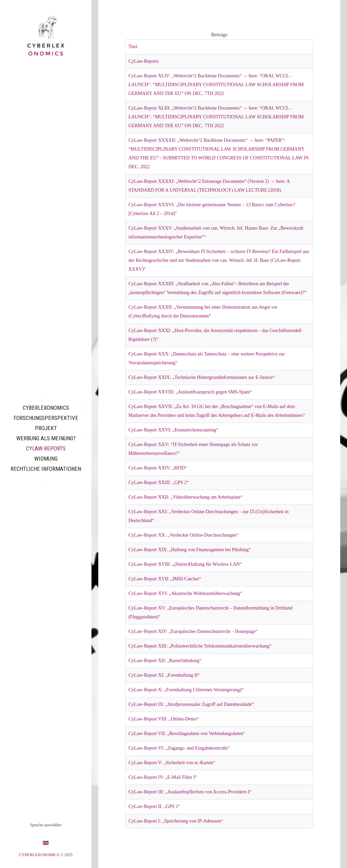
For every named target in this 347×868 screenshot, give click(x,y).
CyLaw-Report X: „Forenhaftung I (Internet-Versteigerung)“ (186, 690)
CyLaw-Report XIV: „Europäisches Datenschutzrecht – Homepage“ (193, 631)
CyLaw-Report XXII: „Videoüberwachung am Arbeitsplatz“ (186, 497)
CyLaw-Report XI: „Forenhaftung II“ (164, 675)
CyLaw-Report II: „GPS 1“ (154, 806)
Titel (133, 47)
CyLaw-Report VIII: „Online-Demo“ (164, 719)
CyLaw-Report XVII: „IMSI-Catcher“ (165, 579)
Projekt (46, 428)
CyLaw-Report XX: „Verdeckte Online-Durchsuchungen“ (183, 535)
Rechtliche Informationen (46, 469)
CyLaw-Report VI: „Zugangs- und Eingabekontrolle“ (179, 748)
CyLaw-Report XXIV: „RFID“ (158, 468)
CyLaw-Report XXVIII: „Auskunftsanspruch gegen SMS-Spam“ (190, 392)
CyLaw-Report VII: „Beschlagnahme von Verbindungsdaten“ (187, 734)
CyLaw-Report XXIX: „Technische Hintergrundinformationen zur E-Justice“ (202, 377)
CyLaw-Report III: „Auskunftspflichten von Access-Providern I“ (190, 792)
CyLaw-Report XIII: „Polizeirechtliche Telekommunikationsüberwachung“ (200, 646)
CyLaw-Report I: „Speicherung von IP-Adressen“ (176, 821)
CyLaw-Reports (46, 448)
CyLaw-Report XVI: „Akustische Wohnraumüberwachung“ (185, 593)
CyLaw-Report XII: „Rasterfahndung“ (165, 661)
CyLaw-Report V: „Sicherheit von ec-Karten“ (172, 763)
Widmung (46, 459)
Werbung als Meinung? (46, 438)
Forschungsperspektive (46, 418)
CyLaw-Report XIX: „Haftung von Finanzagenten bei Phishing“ (190, 550)
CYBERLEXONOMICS (46, 408)
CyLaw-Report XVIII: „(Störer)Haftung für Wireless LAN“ (185, 564)
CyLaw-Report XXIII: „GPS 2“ (159, 483)
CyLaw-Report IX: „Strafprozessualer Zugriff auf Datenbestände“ (191, 704)
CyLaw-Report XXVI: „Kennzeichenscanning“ (173, 430)
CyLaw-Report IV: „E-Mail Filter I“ (163, 777)
